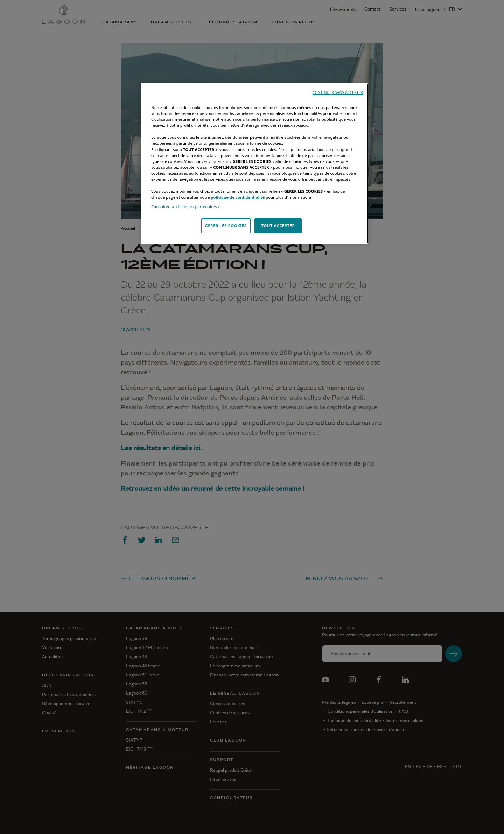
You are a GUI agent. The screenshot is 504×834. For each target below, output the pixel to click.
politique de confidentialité (238, 197)
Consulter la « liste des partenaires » (186, 206)
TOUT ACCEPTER (278, 225)
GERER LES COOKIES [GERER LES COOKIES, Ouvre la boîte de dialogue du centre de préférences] (226, 225)
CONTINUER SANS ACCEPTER (338, 92)
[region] (254, 164)
